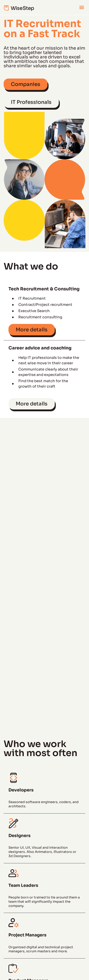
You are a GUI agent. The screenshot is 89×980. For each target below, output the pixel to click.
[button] (82, 7)
